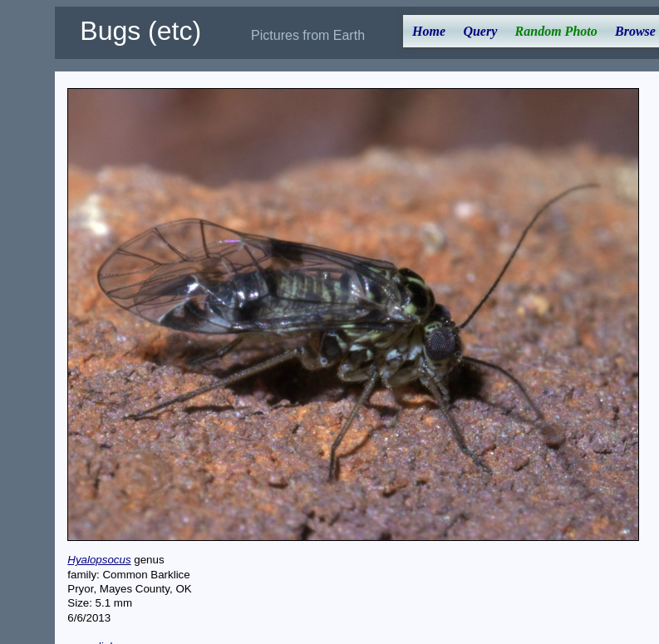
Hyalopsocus (99, 560)
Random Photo (556, 31)
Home (429, 31)
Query (480, 31)
